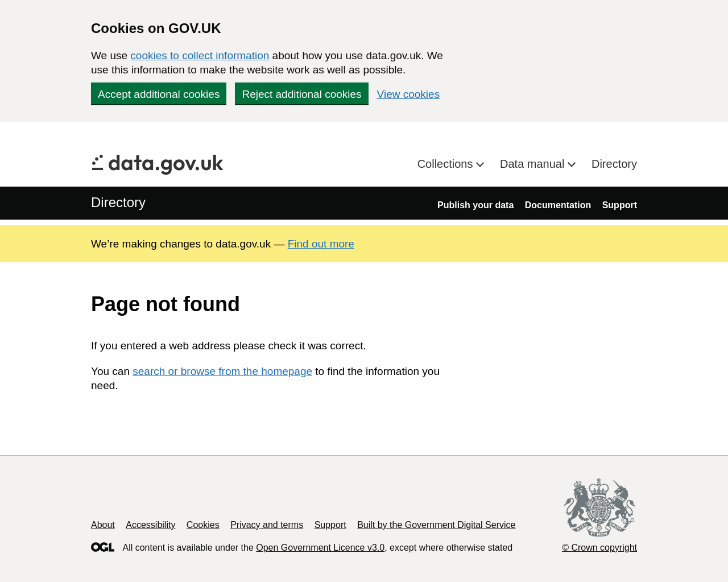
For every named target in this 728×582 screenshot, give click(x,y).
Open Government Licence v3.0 (320, 548)
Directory (614, 164)
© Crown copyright (599, 548)
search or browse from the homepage (222, 371)
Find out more (321, 244)
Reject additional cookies (301, 94)
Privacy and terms (267, 525)
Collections (447, 164)
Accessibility (150, 525)
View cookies (409, 94)
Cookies (203, 525)
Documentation (558, 205)
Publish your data (475, 205)
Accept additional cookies (159, 94)
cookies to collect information (200, 55)
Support (620, 205)
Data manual (534, 164)
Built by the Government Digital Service (436, 525)
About (103, 525)
